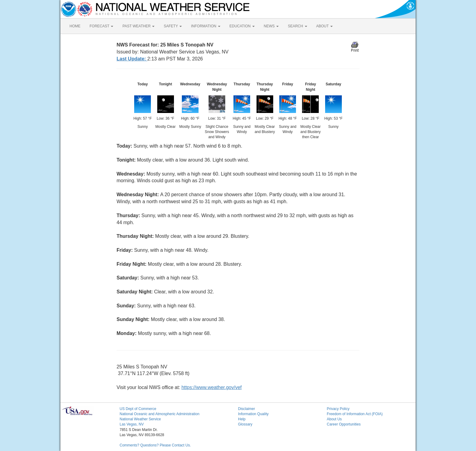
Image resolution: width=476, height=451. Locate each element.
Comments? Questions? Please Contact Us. (155, 445)
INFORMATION (206, 26)
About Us (334, 419)
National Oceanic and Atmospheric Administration (160, 414)
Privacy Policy (338, 409)
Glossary (245, 424)
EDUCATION (242, 26)
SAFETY (173, 26)
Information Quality (253, 414)
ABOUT (325, 26)
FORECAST (101, 26)
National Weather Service (140, 419)
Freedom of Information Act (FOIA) (355, 414)
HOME (75, 26)
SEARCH (297, 26)
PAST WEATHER (138, 26)
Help (242, 419)
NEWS (271, 26)
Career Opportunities (344, 424)
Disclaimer (246, 409)
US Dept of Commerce (138, 409)
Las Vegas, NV (132, 424)
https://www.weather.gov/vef (212, 387)
